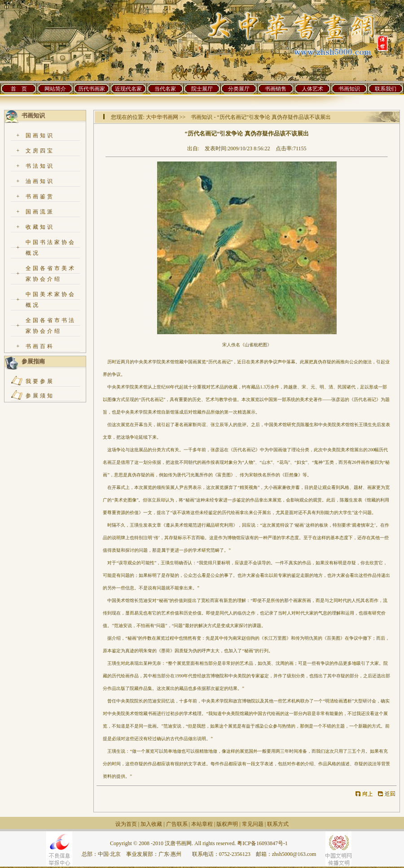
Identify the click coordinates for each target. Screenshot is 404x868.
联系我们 (386, 89)
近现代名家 (128, 89)
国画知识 (40, 135)
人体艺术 (312, 89)
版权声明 (227, 824)
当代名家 (165, 89)
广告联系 (177, 824)
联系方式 (278, 824)
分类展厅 (239, 89)
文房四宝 (40, 151)
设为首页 (126, 824)
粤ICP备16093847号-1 (262, 843)
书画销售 (276, 89)
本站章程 (202, 824)
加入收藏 (151, 824)
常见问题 (253, 824)
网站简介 (55, 89)
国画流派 (40, 212)
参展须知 (40, 396)
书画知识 (349, 89)
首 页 (19, 89)
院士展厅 (202, 89)
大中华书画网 (162, 117)
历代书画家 (92, 89)
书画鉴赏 (40, 196)
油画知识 (40, 181)
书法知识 (40, 166)
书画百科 (40, 346)
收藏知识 (40, 227)
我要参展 (40, 381)
